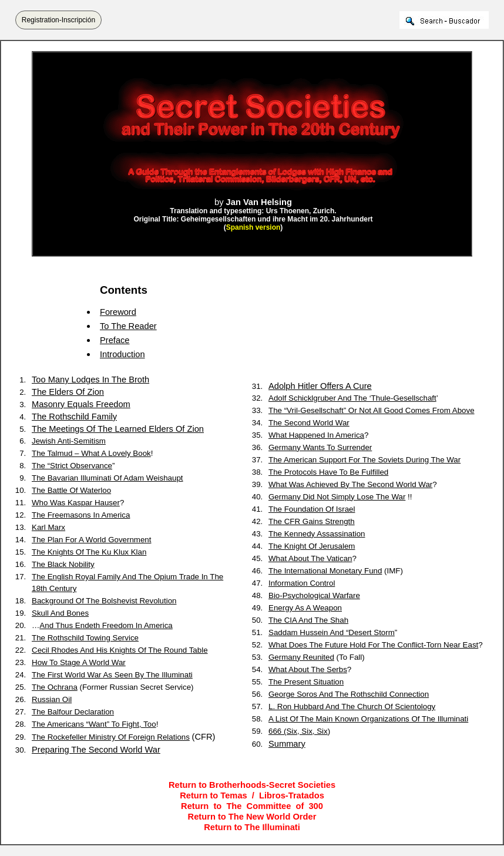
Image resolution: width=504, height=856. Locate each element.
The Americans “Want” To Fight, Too (94, 724)
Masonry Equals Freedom (81, 404)
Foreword (118, 312)
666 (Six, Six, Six (298, 731)
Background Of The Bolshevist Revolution (104, 601)
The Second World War (309, 423)
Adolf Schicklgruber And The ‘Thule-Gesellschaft (352, 398)
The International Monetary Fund (325, 571)
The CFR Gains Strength (312, 521)
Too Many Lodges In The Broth (90, 380)
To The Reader (128, 326)
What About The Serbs (308, 669)
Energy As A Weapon (305, 608)
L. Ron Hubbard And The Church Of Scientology (352, 706)
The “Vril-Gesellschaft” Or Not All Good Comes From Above (372, 410)
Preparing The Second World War (96, 750)
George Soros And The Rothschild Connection (349, 694)
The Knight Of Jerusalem (312, 546)
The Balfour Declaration (73, 712)
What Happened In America (316, 435)
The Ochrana (55, 687)
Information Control (302, 583)
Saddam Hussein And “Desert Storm (332, 632)
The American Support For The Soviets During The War (364, 460)
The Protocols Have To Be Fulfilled (328, 472)
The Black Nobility (63, 564)
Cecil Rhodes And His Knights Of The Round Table (120, 650)
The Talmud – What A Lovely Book (91, 453)
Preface (115, 340)
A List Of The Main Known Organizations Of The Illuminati (368, 719)
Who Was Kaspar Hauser (76, 503)
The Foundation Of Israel (312, 509)
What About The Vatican (310, 558)
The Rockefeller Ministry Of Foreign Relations (111, 737)
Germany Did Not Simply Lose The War (337, 497)
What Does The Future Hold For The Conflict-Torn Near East (373, 645)
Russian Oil (52, 699)
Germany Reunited (301, 657)
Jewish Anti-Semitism (69, 441)
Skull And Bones (60, 613)
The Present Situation (306, 682)
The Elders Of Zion (68, 392)
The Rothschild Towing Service (85, 638)
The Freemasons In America (81, 515)
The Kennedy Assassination (317, 534)
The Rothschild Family (74, 417)
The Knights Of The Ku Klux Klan (89, 552)
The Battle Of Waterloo (71, 490)
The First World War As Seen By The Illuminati (112, 675)
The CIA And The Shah (308, 620)
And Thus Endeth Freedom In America (106, 625)
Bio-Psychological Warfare (314, 595)
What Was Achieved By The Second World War (350, 484)
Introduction (122, 354)
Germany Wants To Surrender (320, 447)
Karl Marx (48, 527)
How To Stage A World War (79, 662)
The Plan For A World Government (91, 540)
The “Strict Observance (72, 466)
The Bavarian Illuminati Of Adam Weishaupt (107, 478)
